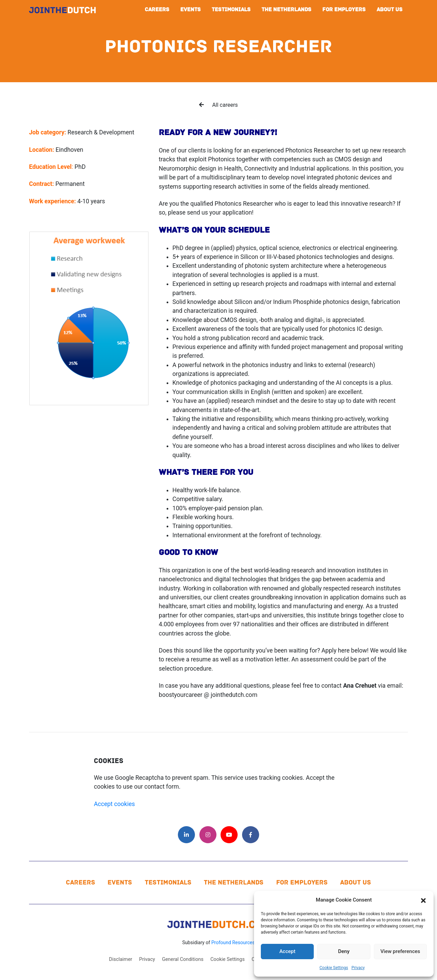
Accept (287, 951)
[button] (423, 900)
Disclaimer (121, 959)
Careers (157, 10)
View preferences (400, 951)
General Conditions (182, 959)
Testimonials (231, 10)
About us (390, 10)
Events (191, 10)
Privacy (358, 968)
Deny (344, 951)
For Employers (344, 10)
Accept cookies (114, 804)
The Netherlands (286, 10)
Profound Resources (233, 942)
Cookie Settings (334, 968)
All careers (218, 105)
